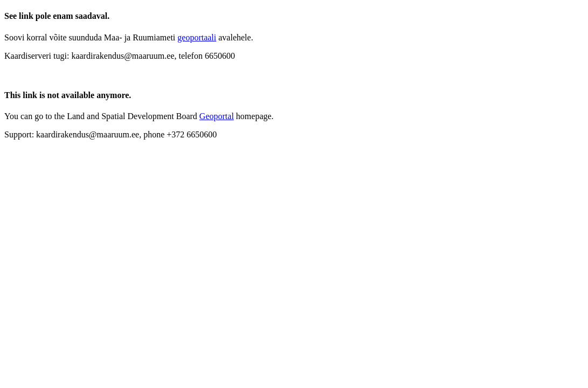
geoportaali (197, 37)
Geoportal (217, 116)
